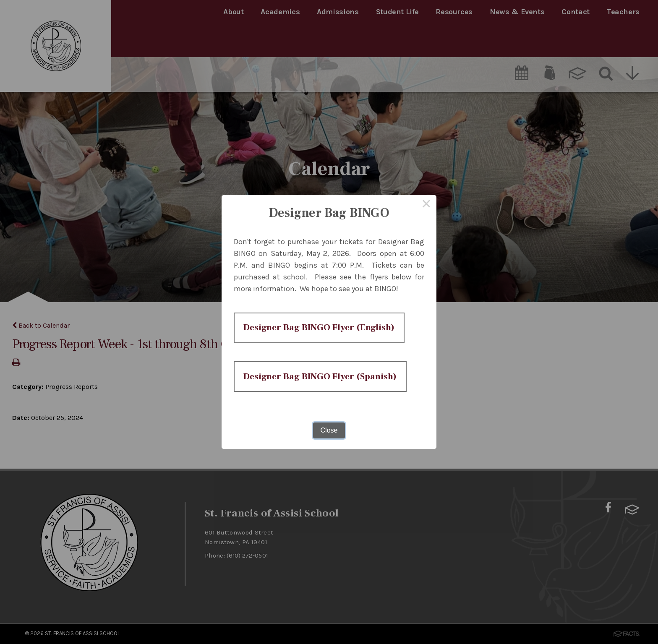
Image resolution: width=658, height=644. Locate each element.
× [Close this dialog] (426, 175)
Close (329, 461)
